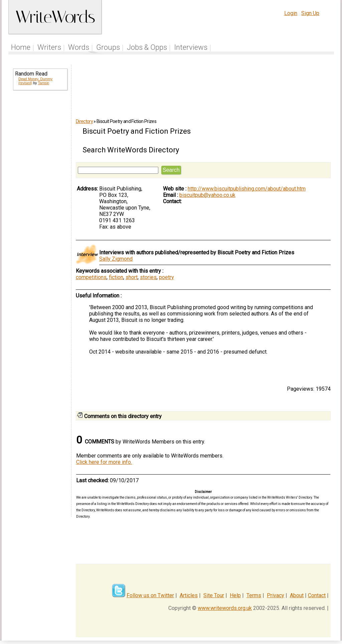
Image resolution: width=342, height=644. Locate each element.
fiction (116, 277)
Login (291, 13)
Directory (84, 121)
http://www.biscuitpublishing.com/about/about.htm (247, 189)
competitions (91, 277)
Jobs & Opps (147, 47)
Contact (317, 595)
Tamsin (43, 83)
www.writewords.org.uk (225, 608)
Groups (108, 47)
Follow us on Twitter (150, 595)
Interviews (191, 47)
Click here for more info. (104, 462)
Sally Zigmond (116, 259)
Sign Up (310, 13)
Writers (49, 47)
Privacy (276, 595)
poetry (166, 277)
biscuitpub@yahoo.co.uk (207, 195)
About (297, 595)
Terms (254, 595)
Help (235, 595)
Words (79, 47)
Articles (189, 595)
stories (148, 277)
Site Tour (214, 595)
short (132, 277)
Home (21, 47)
